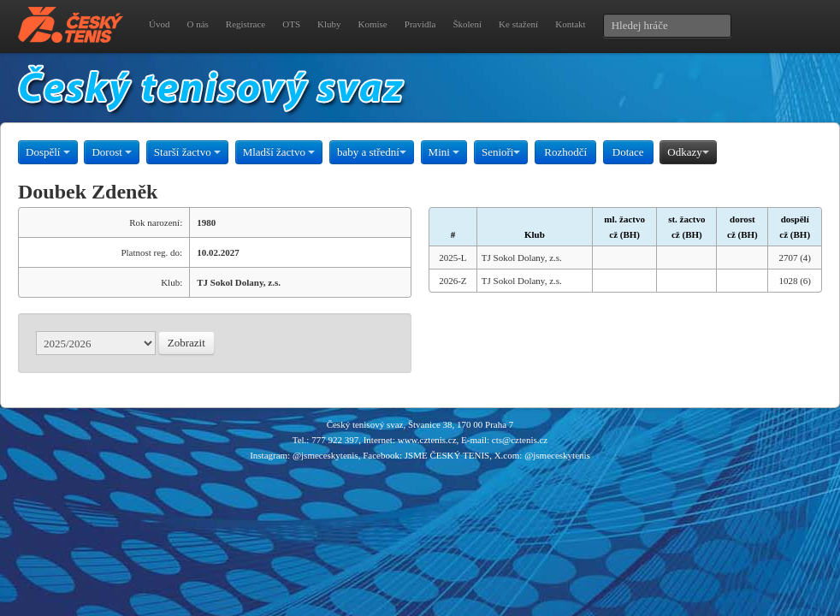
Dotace (628, 152)
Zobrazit (186, 343)
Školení (467, 24)
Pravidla (420, 24)
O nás (197, 24)
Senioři (501, 152)
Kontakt (570, 24)
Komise (373, 24)
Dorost (112, 152)
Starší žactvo (187, 152)
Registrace (245, 24)
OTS (291, 24)
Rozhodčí (565, 152)
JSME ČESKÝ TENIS (447, 455)
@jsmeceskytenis (325, 455)
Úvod (159, 24)
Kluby (329, 24)
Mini (444, 152)
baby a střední (372, 152)
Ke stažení (518, 24)
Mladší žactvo (279, 152)
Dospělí (48, 152)
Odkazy (688, 152)
